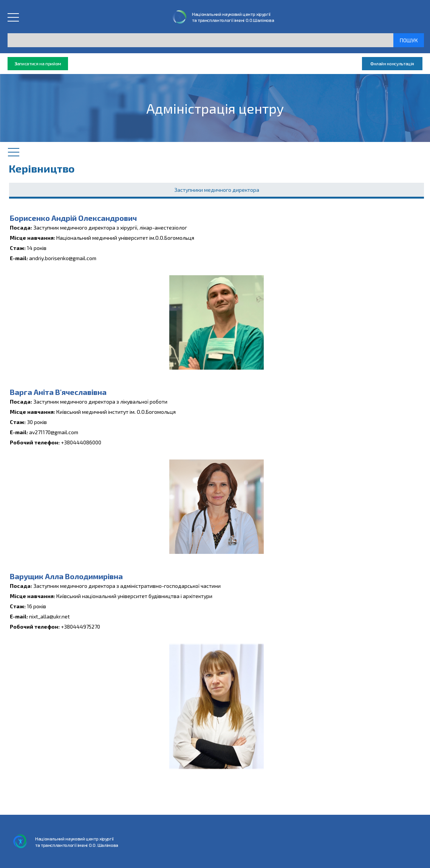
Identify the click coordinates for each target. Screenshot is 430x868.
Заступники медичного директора (217, 190)
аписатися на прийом (38, 64)
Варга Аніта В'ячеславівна (58, 392)
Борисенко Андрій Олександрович (73, 218)
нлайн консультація (392, 64)
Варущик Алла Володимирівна (66, 576)
